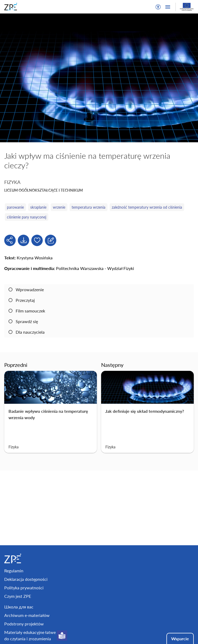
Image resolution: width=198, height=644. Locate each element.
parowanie (15, 207)
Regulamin (14, 571)
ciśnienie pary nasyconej (27, 217)
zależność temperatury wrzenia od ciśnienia (147, 207)
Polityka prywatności (24, 588)
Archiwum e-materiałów (27, 615)
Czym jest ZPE (18, 596)
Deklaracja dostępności (26, 579)
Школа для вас (19, 607)
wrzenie (59, 207)
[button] (158, 7)
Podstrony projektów (24, 624)
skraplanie (38, 207)
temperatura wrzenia (89, 207)
